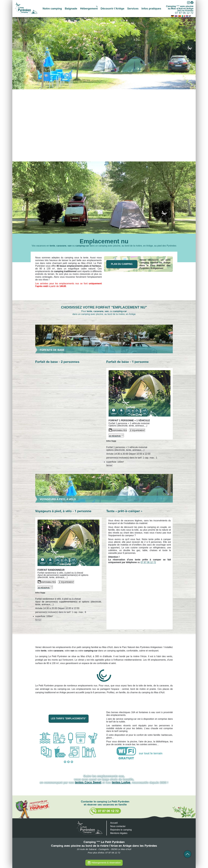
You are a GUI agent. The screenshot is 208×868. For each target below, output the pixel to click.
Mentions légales (119, 833)
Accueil (114, 823)
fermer (109, 465)
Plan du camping (122, 264)
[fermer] (107, 445)
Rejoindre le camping (121, 830)
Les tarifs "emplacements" (68, 718)
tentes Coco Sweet (88, 782)
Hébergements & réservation (106, 863)
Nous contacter (118, 826)
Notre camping (52, 9)
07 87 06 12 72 (184, 13)
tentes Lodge (121, 782)
